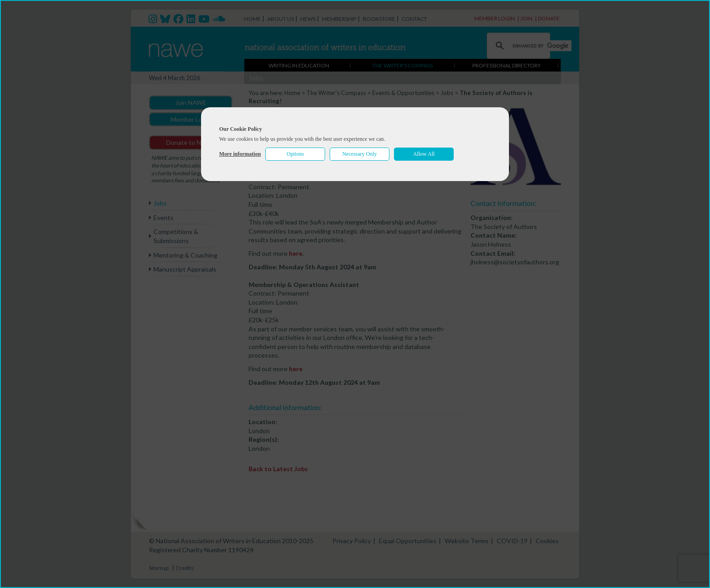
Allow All (424, 154)
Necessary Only (360, 154)
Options (295, 154)
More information (240, 154)
